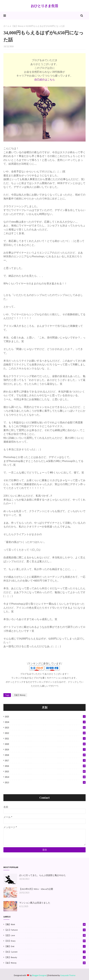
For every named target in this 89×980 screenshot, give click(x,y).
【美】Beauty (45, 957)
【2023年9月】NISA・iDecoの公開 (36, 889)
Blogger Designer (39, 975)
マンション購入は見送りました (35, 903)
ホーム (6, 26)
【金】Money (18, 26)
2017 (45, 761)
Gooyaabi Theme (68, 975)
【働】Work (45, 924)
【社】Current (45, 952)
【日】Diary (45, 941)
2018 (45, 755)
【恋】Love (45, 935)
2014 (45, 777)
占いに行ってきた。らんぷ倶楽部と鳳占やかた (42, 875)
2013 (45, 782)
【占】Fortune (45, 930)
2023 (45, 728)
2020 (45, 744)
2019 (45, 750)
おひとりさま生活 (44, 6)
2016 (45, 766)
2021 (45, 739)
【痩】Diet (45, 946)
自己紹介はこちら (45, 80)
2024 (45, 722)
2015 (45, 771)
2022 (45, 733)
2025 (45, 717)
